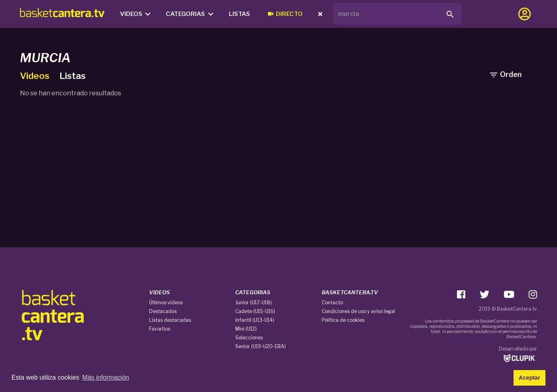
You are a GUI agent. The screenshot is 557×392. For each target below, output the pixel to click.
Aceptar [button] (529, 378)
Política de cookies (343, 320)
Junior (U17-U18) (254, 302)
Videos (135, 14)
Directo (285, 14)
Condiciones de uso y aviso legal (358, 311)
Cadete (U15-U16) (255, 311)
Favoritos (160, 329)
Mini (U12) (246, 329)
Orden (505, 75)
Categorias (190, 14)
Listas (239, 14)
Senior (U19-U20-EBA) (261, 346)
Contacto (332, 302)
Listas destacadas (170, 320)
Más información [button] (105, 377)
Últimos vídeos (166, 302)
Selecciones (249, 338)
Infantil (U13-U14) (255, 320)
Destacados (163, 311)
